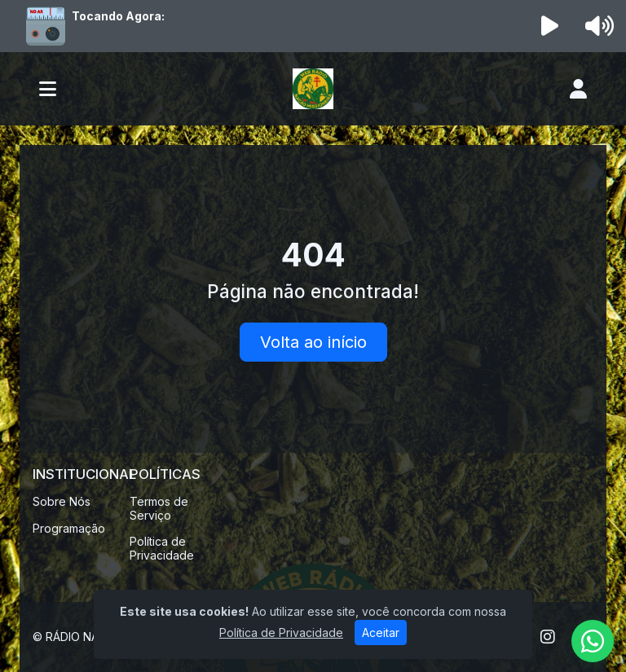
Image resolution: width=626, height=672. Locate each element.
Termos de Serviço (159, 508)
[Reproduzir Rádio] (550, 26)
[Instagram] (548, 637)
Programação (69, 528)
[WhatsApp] (593, 641)
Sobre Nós (62, 501)
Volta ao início (313, 342)
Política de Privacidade (162, 548)
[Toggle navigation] (48, 89)
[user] (578, 89)
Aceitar (381, 632)
